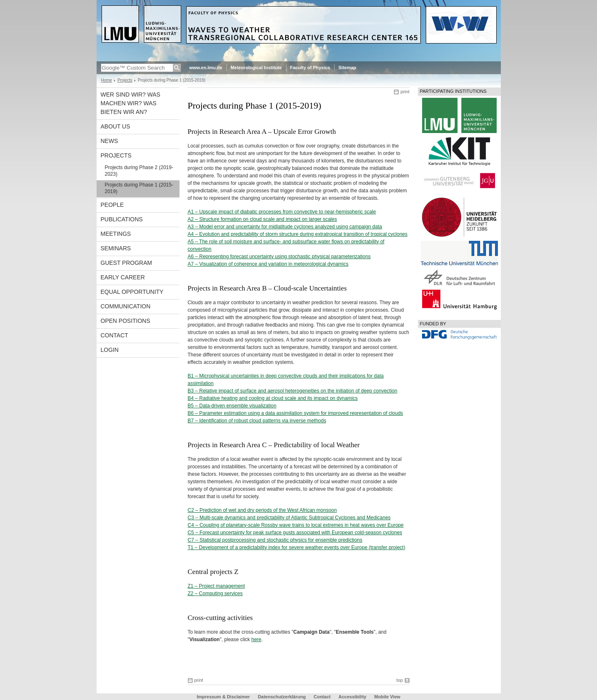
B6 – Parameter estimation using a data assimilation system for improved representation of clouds (296, 413)
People (112, 205)
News (109, 141)
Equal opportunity (132, 292)
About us (115, 126)
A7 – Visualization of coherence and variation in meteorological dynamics (268, 264)
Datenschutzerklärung (282, 697)
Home (107, 80)
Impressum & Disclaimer (223, 697)
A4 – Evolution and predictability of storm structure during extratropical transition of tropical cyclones (298, 234)
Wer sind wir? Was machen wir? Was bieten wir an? (131, 103)
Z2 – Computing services (215, 593)
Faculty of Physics (310, 68)
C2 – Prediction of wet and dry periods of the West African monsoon (262, 510)
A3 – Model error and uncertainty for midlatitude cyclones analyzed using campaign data (285, 227)
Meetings (116, 234)
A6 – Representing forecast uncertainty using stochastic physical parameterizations (279, 257)
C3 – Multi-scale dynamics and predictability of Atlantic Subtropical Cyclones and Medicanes (289, 518)
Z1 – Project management (216, 586)
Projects (125, 80)
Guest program (126, 263)
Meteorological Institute (256, 68)
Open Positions (126, 321)
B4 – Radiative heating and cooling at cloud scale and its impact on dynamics (273, 398)
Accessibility (353, 697)
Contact (115, 335)
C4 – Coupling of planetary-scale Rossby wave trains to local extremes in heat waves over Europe (296, 525)
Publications (122, 219)
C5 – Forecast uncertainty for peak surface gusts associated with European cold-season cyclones (295, 533)
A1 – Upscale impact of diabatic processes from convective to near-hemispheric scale (282, 212)
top (399, 680)
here (256, 639)
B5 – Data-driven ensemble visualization (232, 406)
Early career (123, 277)
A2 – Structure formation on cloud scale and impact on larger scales (262, 219)
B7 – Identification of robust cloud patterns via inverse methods (257, 421)
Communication (126, 306)
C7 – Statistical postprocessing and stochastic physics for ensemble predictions (275, 540)
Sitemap (347, 68)
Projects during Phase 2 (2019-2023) (139, 171)
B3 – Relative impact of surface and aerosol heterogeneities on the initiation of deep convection (293, 391)
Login (110, 350)
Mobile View (387, 697)
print (405, 92)
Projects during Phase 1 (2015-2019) (139, 188)
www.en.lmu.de (206, 68)
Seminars (116, 248)
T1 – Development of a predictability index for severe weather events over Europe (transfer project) (297, 547)
